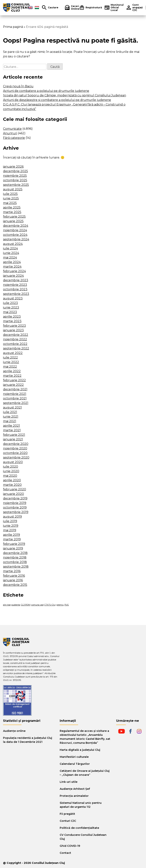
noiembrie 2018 (15, 557)
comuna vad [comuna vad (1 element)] (37, 605)
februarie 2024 (14, 271)
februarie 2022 (14, 380)
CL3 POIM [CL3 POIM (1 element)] (26, 605)
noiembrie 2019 (15, 503)
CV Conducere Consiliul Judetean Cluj (83, 837)
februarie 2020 (15, 489)
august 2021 (12, 407)
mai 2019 (10, 530)
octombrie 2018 (15, 562)
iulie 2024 (10, 248)
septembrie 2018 (16, 567)
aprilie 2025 (12, 207)
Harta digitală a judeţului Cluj (80, 750)
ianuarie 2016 (13, 580)
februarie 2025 (14, 217)
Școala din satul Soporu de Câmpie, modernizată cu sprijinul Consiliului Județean (65, 95)
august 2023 (13, 298)
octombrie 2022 (15, 344)
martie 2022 (12, 376)
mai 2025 (10, 203)
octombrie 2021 (15, 398)
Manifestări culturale (74, 757)
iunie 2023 (11, 307)
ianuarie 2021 (13, 439)
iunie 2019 (11, 526)
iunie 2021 (11, 417)
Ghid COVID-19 (70, 846)
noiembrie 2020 (15, 448)
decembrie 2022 (16, 335)
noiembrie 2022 (15, 339)
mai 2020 (10, 476)
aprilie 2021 (12, 426)
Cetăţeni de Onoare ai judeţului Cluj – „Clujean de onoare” (85, 773)
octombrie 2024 (15, 235)
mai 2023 (10, 312)
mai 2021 (10, 421)
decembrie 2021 (15, 389)
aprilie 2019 (12, 535)
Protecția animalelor (74, 796)
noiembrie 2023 (15, 285)
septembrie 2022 (16, 348)
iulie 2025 (10, 194)
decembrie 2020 (16, 444)
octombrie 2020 (15, 453)
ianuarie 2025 (13, 221)
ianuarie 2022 (13, 385)
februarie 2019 (14, 544)
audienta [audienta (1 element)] (16, 605)
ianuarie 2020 (13, 494)
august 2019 (12, 517)
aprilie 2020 (12, 480)
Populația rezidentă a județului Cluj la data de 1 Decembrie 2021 (28, 740)
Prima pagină (13, 27)
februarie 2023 (14, 326)
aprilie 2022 (12, 371)
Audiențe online (14, 731)
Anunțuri (10, 133)
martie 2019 (12, 539)
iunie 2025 (11, 198)
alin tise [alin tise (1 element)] (7, 605)
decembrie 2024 (16, 226)
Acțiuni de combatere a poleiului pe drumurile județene (46, 91)
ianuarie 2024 (13, 276)
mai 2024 (10, 257)
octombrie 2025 (15, 180)
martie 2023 (12, 321)
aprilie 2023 (12, 317)
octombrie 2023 (15, 289)
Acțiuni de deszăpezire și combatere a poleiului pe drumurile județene (57, 100)
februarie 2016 (14, 576)
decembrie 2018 (15, 553)
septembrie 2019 (16, 512)
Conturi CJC (68, 821)
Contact (65, 853)
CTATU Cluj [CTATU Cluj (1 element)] (50, 605)
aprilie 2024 (12, 262)
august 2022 (13, 353)
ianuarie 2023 (13, 330)
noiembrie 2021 (15, 394)
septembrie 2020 (16, 457)
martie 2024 (12, 267)
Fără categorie (14, 138)
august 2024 (13, 244)
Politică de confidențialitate (79, 828)
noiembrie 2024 (15, 230)
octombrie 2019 (15, 507)
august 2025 (13, 189)
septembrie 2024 (16, 239)
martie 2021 (12, 430)
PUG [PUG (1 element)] (67, 605)
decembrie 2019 (15, 498)
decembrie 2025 (15, 171)
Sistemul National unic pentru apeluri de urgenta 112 (81, 805)
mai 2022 (10, 367)
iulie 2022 (10, 357)
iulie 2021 (10, 412)
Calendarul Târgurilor (75, 764)
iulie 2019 (10, 521)
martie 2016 (12, 571)
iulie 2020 (11, 467)
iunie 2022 (11, 362)
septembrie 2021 (16, 403)
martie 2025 (12, 212)
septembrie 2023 (16, 294)
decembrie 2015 (15, 585)
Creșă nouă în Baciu (18, 86)
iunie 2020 (11, 471)
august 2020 (13, 462)
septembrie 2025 (16, 185)
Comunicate (12, 129)
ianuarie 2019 (13, 548)
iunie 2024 (11, 253)
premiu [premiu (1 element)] (60, 605)
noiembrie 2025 (15, 176)
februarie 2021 (14, 435)
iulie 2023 (10, 303)
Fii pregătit (67, 814)
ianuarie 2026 (13, 167)
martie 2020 (12, 485)
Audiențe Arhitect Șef (75, 789)
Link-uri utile (69, 782)
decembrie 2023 (16, 280)
